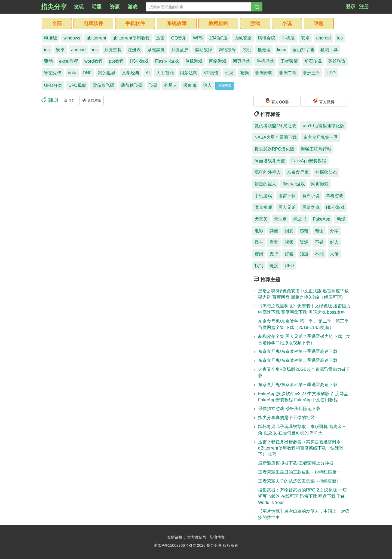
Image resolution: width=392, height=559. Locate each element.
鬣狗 (244, 73)
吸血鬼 (190, 85)
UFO (331, 73)
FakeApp (321, 219)
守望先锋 (53, 73)
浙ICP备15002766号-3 (173, 545)
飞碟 (153, 85)
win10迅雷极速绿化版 (323, 126)
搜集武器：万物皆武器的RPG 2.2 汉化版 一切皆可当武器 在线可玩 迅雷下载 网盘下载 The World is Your (302, 496)
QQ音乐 (179, 38)
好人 (334, 242)
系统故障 (177, 23)
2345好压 (219, 38)
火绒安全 (243, 38)
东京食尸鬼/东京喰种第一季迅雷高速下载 (298, 351)
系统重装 (113, 50)
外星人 (171, 85)
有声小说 (311, 196)
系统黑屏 (156, 50)
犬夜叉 (261, 219)
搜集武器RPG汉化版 (275, 149)
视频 (289, 242)
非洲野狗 (264, 73)
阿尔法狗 (189, 73)
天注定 (280, 219)
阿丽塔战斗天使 (270, 161)
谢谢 (319, 231)
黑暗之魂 (311, 207)
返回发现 (91, 100)
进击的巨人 (265, 184)
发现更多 (225, 86)
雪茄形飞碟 (103, 85)
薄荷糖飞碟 (132, 85)
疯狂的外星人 (268, 172)
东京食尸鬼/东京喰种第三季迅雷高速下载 (298, 385)
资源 (304, 242)
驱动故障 (204, 50)
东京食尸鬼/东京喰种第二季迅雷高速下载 (298, 360)
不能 (319, 254)
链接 (274, 266)
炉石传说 (313, 61)
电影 (259, 231)
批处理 (264, 50)
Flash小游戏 (167, 61)
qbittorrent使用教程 (131, 38)
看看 (274, 242)
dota (72, 73)
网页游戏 (241, 61)
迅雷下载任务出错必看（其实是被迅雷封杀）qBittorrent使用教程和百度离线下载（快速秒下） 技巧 (302, 448)
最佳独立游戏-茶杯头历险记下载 (289, 409)
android (324, 38)
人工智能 (165, 73)
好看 (289, 254)
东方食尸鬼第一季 (321, 137)
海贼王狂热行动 (316, 149)
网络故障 (227, 50)
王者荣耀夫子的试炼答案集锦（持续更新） (299, 481)
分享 (334, 231)
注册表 (134, 50)
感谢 (304, 231)
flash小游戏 (294, 184)
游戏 (255, 23)
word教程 (94, 61)
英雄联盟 (337, 61)
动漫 (341, 219)
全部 (57, 23)
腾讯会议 (267, 38)
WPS (198, 38)
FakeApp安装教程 (309, 161)
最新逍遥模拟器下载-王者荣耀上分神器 (296, 463)
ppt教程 (116, 61)
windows (72, 38)
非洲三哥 (311, 73)
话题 (319, 23)
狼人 (207, 85)
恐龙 (229, 73)
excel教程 (68, 61)
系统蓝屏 (180, 50)
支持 (274, 254)
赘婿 (259, 254)
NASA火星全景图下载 (276, 137)
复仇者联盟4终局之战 (275, 126)
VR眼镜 (211, 73)
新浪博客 (217, 537)
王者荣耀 (289, 61)
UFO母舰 (77, 85)
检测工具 (329, 50)
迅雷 (160, 38)
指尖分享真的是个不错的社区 (286, 418)
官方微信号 (197, 537)
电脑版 (51, 38)
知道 (304, 254)
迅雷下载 (287, 196)
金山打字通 (303, 50)
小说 (287, 23)
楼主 (259, 242)
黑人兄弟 (287, 207)
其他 (274, 231)
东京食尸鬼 (298, 172)
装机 (247, 50)
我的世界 (107, 73)
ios (340, 38)
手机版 (288, 38)
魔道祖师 (263, 207)
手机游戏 (265, 61)
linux (282, 50)
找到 (259, 266)
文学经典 (131, 73)
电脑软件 (93, 23)
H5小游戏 (139, 61)
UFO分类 (53, 85)
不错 (319, 242)
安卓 (305, 38)
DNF (87, 73)
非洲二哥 (288, 73)
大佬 (334, 254)
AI (148, 73)
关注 (69, 100)
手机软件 (135, 23)
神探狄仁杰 (326, 172)
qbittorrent (96, 38)
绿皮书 (300, 219)
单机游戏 (194, 61)
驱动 (48, 61)
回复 (289, 231)
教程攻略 (218, 23)
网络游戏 (218, 61)
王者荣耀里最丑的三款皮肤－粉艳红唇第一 (299, 472)
